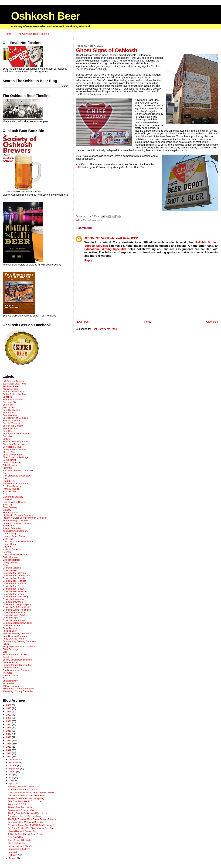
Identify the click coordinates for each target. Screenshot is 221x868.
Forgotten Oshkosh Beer (15, 484)
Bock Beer (8, 436)
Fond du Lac (9, 481)
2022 (9, 718)
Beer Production (11, 428)
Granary (7, 510)
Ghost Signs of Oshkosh (19, 840)
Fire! (5, 473)
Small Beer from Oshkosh (16, 654)
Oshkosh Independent (14, 620)
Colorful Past (9, 460)
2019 (9, 728)
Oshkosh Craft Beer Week (16, 607)
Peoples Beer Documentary (21, 807)
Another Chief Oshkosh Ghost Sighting (26, 798)
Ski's (5, 652)
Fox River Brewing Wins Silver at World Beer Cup (31, 828)
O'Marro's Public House (15, 555)
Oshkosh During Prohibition (17, 610)
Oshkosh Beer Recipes (15, 581)
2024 (9, 712)
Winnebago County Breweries (18, 691)
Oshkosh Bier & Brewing (15, 597)
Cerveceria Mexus (12, 447)
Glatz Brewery (10, 507)
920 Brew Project (11, 386)
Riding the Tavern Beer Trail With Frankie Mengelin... (32, 825)
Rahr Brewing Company (15, 636)
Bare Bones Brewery (13, 392)
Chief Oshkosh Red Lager (16, 457)
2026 (9, 705)
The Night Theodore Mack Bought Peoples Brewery (32, 819)
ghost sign (8, 505)
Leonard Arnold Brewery (15, 536)
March (12, 852)
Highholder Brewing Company (18, 515)
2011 (9, 753)
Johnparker (92, 238)
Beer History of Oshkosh (15, 418)
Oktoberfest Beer (11, 560)
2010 (9, 756)
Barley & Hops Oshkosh (15, 394)
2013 (9, 747)
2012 (9, 750)
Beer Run (8, 431)
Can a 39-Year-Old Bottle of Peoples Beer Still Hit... (32, 792)
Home (8, 34)
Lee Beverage (10, 534)
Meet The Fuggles (16, 843)
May (11, 781)
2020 (9, 724)
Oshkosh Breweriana (93, 220)
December (14, 760)
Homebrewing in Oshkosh (16, 520)
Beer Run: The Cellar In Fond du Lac (25, 801)
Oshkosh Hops (10, 618)
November (14, 763)
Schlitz (6, 644)
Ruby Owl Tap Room (13, 639)
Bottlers (7, 439)
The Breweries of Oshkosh (16, 670)
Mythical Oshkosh (12, 549)
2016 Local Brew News (15, 384)
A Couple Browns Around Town (22, 789)
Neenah (7, 552)
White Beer (8, 683)
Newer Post (83, 322)
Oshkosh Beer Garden (14, 573)
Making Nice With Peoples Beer (23, 831)
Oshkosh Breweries (13, 602)
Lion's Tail (8, 539)
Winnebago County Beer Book (18, 689)
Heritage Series (11, 513)
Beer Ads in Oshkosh (13, 399)
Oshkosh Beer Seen (13, 586)
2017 (9, 734)
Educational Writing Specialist (105, 249)
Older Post (212, 322)
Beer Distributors (11, 410)
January (13, 858)
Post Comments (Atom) (105, 329)
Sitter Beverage (11, 649)
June (11, 778)
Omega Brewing (11, 562)
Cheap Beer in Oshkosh (15, 449)
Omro (6, 565)
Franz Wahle (9, 491)
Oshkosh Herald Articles (15, 615)
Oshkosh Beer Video (13, 594)
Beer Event (8, 413)
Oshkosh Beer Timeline (15, 591)
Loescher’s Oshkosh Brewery (18, 541)
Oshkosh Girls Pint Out (14, 612)
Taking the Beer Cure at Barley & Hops (26, 834)
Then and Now (10, 675)
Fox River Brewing (12, 486)
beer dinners (9, 407)
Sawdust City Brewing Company (19, 641)
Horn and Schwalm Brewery (17, 523)
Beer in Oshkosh (11, 421)
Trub (5, 678)
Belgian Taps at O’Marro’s (20, 846)
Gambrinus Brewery (13, 497)
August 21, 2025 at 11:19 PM (120, 238)
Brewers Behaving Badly (15, 442)
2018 (9, 731)
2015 (9, 741)
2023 (9, 715)
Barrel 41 (7, 397)
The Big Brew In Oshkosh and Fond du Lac (28, 813)
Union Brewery (10, 681)
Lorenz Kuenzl (10, 544)
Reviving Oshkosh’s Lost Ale (21, 787)
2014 (9, 744)
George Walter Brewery (15, 502)
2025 (9, 708)
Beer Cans (8, 405)
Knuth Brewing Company (16, 531)
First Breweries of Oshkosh (17, 476)
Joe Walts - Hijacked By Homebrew (24, 816)
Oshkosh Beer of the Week (16, 576)
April (11, 784)
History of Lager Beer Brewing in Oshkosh (24, 518)
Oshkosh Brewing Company (17, 605)
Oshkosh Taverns (12, 626)
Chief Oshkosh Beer (13, 455)
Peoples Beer (10, 631)
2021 (9, 721)
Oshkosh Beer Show (13, 589)
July (11, 775)
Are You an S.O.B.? (17, 804)
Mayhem (7, 547)
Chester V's (9, 452)
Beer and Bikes (11, 402)
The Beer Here (10, 668)
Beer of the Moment (13, 426)
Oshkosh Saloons (12, 568)
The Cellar (8, 673)
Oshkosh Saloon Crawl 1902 (17, 623)
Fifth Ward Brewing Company (18, 470)
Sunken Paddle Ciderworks (17, 665)
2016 (9, 737)
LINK (79, 167)
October (13, 766)
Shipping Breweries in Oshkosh (19, 647)
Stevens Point (10, 662)
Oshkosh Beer (45, 16)
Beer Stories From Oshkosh (17, 434)
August (12, 772)
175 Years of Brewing (14, 381)
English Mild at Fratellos (19, 849)
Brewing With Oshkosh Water (22, 810)
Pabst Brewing (10, 628)
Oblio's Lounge (10, 557)
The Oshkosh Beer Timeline (33, 34)
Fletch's (7, 478)
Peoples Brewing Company (17, 633)
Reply (88, 260)
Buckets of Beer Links (14, 444)
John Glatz (8, 526)
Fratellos (7, 494)
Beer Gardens (10, 415)
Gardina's (8, 499)
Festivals (7, 468)
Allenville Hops (10, 389)
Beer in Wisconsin (12, 423)
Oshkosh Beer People (14, 578)
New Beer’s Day (15, 837)
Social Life (8, 657)
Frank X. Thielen (11, 489)
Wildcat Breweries (12, 686)
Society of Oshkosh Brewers (17, 660)
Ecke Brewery (10, 465)
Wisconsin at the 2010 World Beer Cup (26, 822)
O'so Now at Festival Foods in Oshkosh (26, 795)
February (13, 855)
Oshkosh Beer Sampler (15, 583)
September (14, 769)
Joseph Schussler (12, 528)
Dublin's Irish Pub (12, 463)
